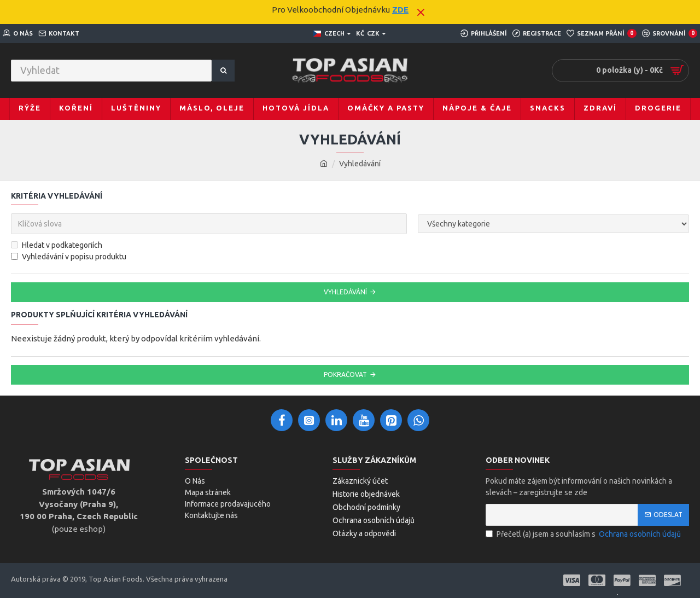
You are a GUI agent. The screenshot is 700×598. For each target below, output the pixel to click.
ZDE (400, 10)
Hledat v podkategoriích (57, 245)
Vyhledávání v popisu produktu (69, 257)
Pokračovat (345, 375)
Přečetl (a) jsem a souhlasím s (584, 534)
